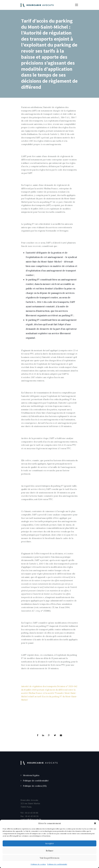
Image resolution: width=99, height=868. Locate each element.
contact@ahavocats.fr (31, 820)
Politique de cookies (38, 864)
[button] (95, 823)
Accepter (49, 843)
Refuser (50, 851)
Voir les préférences (49, 858)
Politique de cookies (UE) (35, 786)
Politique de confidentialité (57, 864)
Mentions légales (31, 775)
